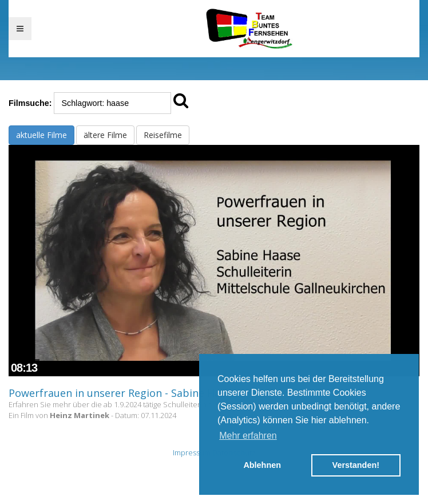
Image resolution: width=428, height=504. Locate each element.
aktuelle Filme (41, 135)
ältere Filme (105, 135)
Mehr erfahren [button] (248, 436)
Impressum (192, 452)
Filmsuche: (30, 103)
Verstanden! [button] (356, 465)
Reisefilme (163, 135)
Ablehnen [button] (262, 465)
